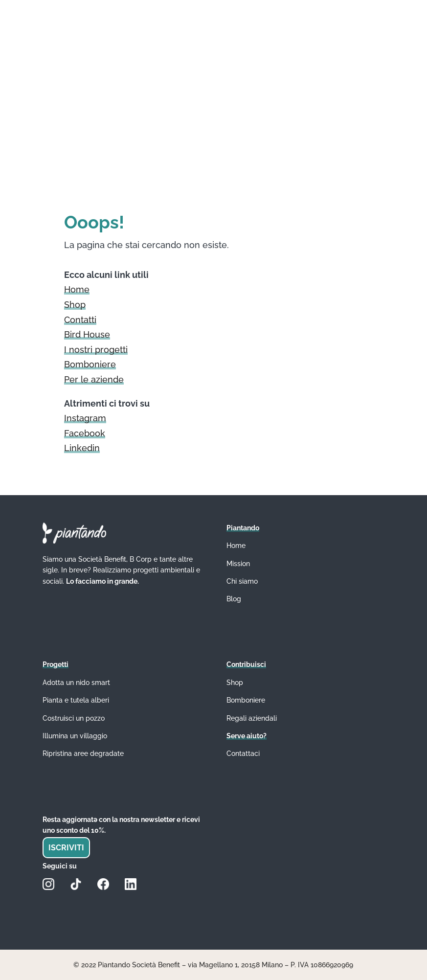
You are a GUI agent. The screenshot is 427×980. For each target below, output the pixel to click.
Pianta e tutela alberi (76, 700)
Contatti (80, 320)
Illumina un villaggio (75, 736)
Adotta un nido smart (76, 683)
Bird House (87, 334)
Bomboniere (90, 364)
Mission (238, 564)
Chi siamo (242, 581)
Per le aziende (94, 379)
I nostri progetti (96, 350)
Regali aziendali (252, 718)
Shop (75, 305)
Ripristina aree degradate (83, 753)
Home (77, 289)
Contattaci (243, 753)
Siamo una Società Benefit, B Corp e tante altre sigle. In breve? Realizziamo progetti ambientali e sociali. (121, 570)
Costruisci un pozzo (74, 718)
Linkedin (82, 448)
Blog (234, 599)
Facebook (85, 433)
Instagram (85, 418)
